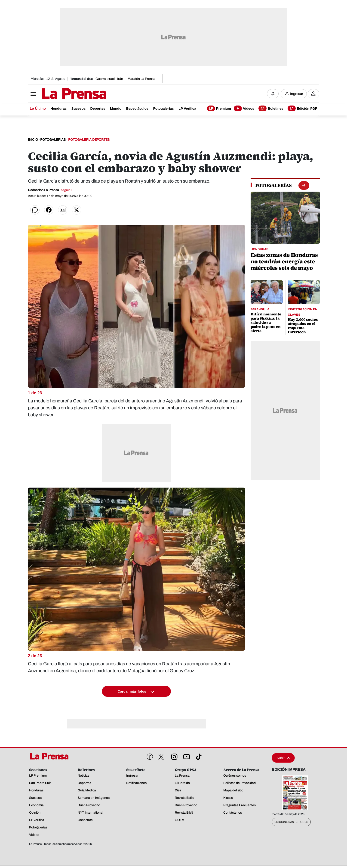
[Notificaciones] (273, 94)
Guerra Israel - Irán (109, 79)
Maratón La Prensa (141, 79)
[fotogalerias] (273, 186)
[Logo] (63, 94)
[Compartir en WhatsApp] (35, 210)
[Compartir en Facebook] (49, 210)
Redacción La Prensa (50, 190)
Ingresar (297, 94)
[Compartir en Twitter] (77, 210)
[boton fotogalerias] (304, 185)
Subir (283, 758)
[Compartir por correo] (63, 210)
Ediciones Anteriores (291, 822)
